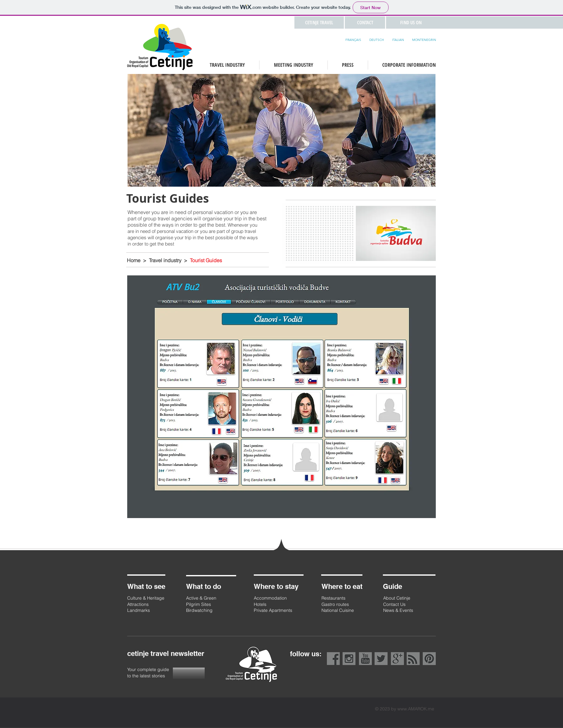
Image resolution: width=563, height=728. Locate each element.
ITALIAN (398, 40)
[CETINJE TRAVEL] (319, 23)
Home (134, 260)
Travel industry (165, 260)
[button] (365, 23)
